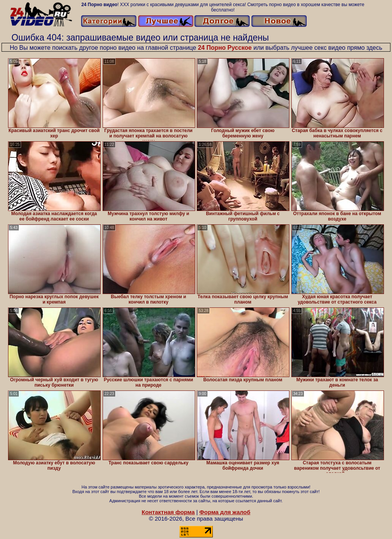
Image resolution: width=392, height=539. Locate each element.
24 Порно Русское (225, 48)
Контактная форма (168, 512)
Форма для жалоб (225, 512)
